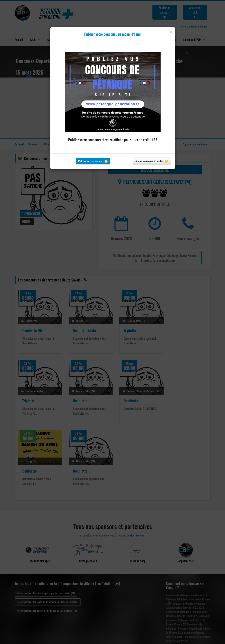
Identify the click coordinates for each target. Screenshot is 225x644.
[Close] (171, 32)
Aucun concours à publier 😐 (152, 161)
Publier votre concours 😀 (93, 161)
